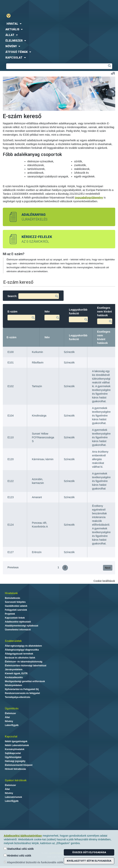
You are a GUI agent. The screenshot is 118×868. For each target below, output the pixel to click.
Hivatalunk (11, 593)
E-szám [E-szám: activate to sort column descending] (12, 337)
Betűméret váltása (113, 73)
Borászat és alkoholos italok (20, 658)
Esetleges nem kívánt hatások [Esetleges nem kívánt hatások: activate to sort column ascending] (104, 337)
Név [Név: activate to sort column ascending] (47, 337)
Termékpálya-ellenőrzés (18, 697)
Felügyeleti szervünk (16, 610)
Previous (13, 567)
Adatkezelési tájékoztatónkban (23, 836)
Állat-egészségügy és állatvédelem (23, 646)
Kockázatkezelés (14, 677)
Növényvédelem (13, 685)
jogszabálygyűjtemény (89, 198)
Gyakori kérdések (16, 780)
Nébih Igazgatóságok (16, 741)
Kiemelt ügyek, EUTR (16, 673)
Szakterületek (13, 641)
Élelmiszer (10, 713)
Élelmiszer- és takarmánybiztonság (24, 662)
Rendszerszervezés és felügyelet (22, 693)
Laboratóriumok (13, 797)
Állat (7, 717)
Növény (9, 721)
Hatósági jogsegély (15, 761)
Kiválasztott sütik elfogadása (89, 861)
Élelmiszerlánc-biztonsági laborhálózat (26, 666)
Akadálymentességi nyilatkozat (21, 626)
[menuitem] (59, 24)
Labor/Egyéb (12, 725)
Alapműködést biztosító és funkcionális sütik (33, 862)
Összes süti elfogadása (89, 852)
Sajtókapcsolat (13, 753)
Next (108, 568)
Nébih (30, 6)
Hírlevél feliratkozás (15, 769)
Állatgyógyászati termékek (19, 654)
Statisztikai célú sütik (19, 849)
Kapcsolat (11, 737)
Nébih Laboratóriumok (17, 745)
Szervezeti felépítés (15, 602)
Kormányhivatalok (15, 749)
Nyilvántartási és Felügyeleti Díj (22, 689)
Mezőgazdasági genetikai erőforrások (25, 681)
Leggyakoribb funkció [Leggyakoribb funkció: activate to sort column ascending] (78, 337)
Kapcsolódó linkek (15, 618)
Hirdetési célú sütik (17, 855)
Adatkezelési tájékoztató (18, 622)
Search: (33, 296)
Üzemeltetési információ (18, 630)
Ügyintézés (12, 708)
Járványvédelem (14, 670)
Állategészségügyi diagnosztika (22, 650)
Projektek (10, 614)
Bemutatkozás (12, 598)
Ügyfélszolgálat (13, 757)
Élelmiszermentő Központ (19, 765)
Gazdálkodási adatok (16, 606)
